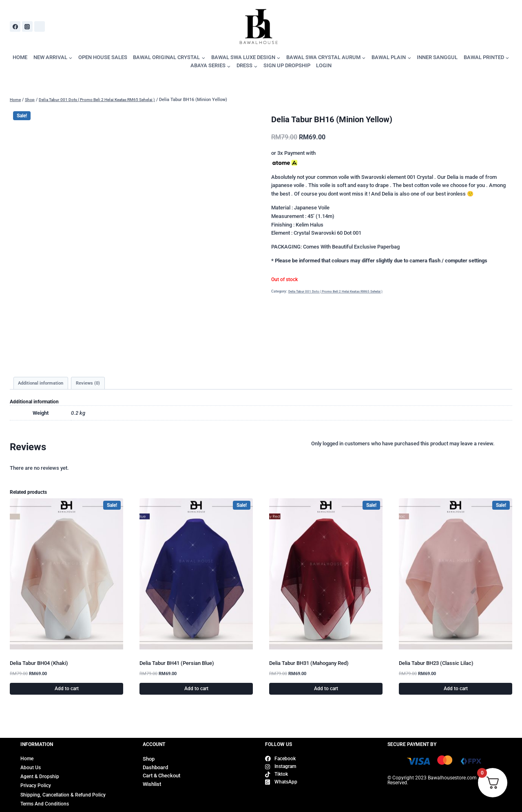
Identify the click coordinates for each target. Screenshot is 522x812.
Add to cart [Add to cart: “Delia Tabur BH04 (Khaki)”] (67, 690)
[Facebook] (15, 26)
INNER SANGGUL (437, 57)
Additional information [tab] (43, 384)
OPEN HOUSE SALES (103, 57)
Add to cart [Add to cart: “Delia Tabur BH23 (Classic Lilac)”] (456, 690)
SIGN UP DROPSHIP (287, 65)
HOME (20, 57)
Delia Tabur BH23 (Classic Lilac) (436, 664)
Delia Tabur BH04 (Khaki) (39, 664)
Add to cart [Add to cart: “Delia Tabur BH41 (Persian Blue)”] (196, 690)
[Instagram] (27, 26)
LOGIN (324, 65)
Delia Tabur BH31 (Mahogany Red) (309, 664)
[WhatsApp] (40, 26)
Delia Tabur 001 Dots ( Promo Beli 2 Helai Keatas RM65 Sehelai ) (341, 291)
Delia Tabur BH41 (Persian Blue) (177, 664)
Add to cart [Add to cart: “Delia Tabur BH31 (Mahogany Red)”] (326, 690)
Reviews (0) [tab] (93, 384)
